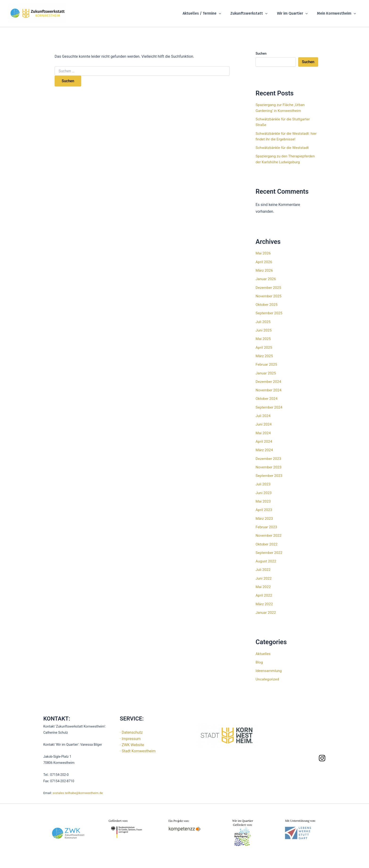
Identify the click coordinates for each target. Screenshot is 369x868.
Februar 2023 (267, 524)
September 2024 (269, 405)
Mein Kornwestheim (337, 13)
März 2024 (265, 448)
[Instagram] (322, 754)
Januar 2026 (266, 278)
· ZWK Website (132, 741)
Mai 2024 (263, 431)
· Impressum (130, 735)
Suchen (261, 53)
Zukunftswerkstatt (254, 13)
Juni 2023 (264, 490)
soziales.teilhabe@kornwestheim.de (78, 789)
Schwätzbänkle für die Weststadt (283, 147)
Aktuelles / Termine (209, 13)
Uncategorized (268, 675)
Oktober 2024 (267, 397)
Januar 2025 (266, 371)
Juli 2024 (263, 414)
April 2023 (264, 507)
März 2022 (265, 600)
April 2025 (264, 346)
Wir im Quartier (295, 13)
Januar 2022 (266, 609)
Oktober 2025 (267, 304)
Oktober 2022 (267, 541)
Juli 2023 (263, 482)
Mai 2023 (263, 499)
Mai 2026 (263, 253)
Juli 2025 (263, 321)
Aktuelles (263, 650)
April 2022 (264, 592)
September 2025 (269, 312)
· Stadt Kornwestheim (138, 747)
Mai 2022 (263, 583)
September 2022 (269, 550)
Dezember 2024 (269, 380)
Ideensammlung (269, 667)
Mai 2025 (263, 338)
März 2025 (265, 354)
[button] (225, 13)
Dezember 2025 (269, 287)
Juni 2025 (264, 329)
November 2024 (269, 388)
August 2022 (266, 558)
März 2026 (265, 270)
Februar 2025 (267, 363)
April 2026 (264, 261)
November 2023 (269, 465)
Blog (259, 658)
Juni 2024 (264, 422)
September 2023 (269, 473)
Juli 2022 (263, 567)
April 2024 (264, 439)
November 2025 (269, 295)
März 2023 (265, 516)
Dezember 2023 (269, 456)
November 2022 (269, 533)
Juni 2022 (264, 575)
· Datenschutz (131, 729)
